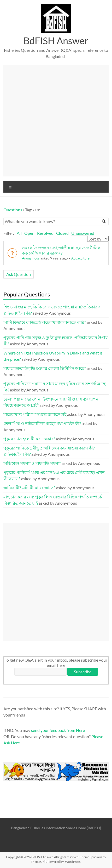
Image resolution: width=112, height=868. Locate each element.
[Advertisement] (56, 121)
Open (29, 233)
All (19, 233)
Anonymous (31, 258)
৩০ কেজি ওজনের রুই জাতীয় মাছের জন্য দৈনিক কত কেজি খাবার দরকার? (61, 250)
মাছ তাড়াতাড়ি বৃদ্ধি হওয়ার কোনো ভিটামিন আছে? (45, 368)
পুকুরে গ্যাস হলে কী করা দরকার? (29, 439)
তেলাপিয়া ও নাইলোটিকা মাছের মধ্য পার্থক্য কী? (42, 423)
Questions (13, 210)
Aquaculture (80, 258)
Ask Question (19, 274)
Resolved (45, 233)
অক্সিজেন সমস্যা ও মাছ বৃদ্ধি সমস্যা (32, 463)
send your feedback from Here (58, 730)
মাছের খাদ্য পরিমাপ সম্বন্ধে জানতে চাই (35, 414)
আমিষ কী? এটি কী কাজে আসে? (29, 488)
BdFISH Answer (56, 41)
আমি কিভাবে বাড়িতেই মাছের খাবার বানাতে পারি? (45, 322)
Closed (62, 233)
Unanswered (83, 233)
